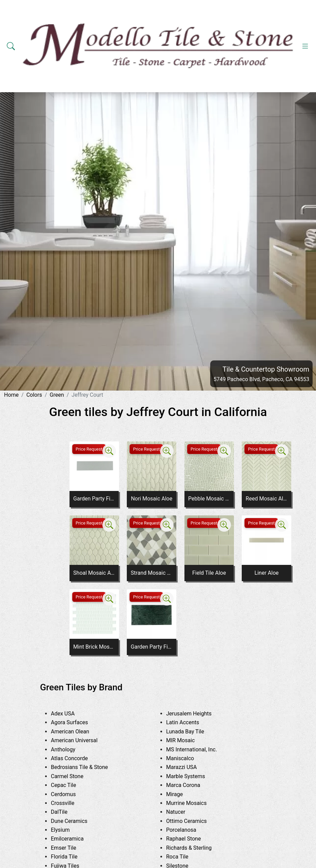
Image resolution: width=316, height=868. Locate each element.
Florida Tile (69, 857)
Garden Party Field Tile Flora (94, 499)
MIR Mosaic (187, 740)
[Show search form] (11, 46)
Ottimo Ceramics (192, 821)
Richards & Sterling (195, 848)
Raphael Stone (189, 839)
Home (11, 395)
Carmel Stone (72, 776)
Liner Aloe (267, 573)
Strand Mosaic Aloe (152, 573)
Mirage (180, 794)
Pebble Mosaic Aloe (209, 499)
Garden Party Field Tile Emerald (152, 647)
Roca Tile (184, 857)
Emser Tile (70, 848)
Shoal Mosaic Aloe (94, 573)
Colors (34, 395)
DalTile (65, 812)
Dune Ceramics (74, 821)
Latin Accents (188, 722)
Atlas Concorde (74, 758)
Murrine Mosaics (192, 803)
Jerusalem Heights (194, 714)
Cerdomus (70, 794)
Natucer (182, 812)
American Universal (81, 740)
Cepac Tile (70, 785)
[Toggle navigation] (305, 46)
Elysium (65, 830)
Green (57, 395)
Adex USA (69, 714)
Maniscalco (186, 758)
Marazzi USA (187, 767)
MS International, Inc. (197, 749)
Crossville (69, 803)
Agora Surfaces (75, 722)
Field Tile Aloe (209, 573)
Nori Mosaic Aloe (152, 499)
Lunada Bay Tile (193, 732)
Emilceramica (74, 839)
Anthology (68, 749)
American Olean (76, 732)
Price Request (89, 449)
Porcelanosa (186, 830)
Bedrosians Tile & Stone (86, 767)
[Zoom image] (109, 451)
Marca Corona (190, 785)
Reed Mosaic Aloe (267, 499)
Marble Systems (192, 776)
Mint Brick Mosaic (94, 647)
